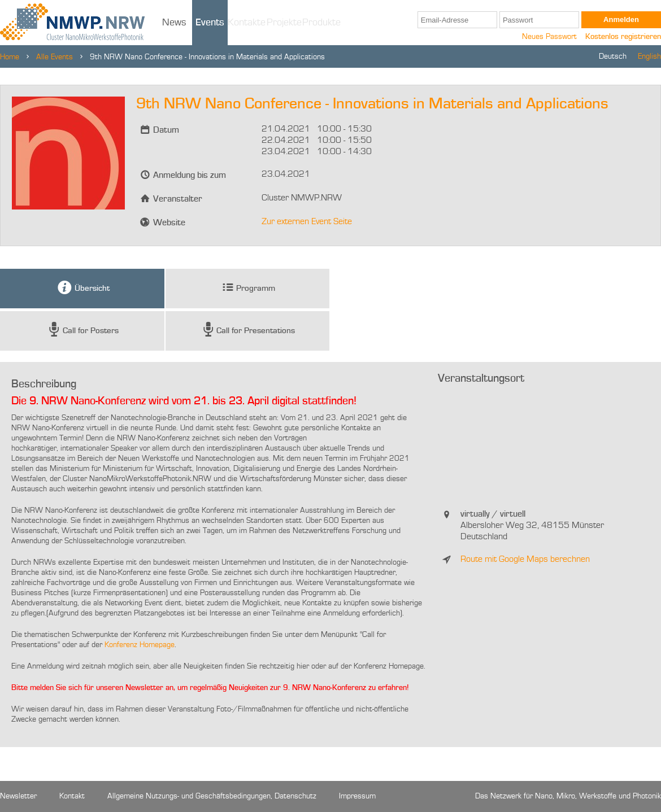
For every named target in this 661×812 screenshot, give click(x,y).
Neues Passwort (549, 37)
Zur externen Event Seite (307, 222)
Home (10, 57)
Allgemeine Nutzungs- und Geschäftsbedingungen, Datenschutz (212, 796)
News (174, 23)
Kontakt (72, 796)
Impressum (357, 796)
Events (210, 23)
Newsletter (18, 796)
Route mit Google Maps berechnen (525, 560)
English (649, 56)
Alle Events (55, 57)
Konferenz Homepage (140, 645)
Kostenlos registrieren (623, 37)
